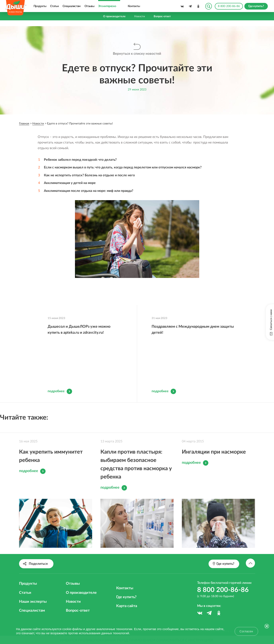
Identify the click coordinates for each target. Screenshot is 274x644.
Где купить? (126, 590)
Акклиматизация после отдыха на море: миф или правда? (89, 190)
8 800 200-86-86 (229, 6)
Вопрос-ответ (162, 16)
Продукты (40, 6)
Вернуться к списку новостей (137, 54)
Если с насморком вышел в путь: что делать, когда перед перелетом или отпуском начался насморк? (123, 167)
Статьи (54, 6)
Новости (140, 16)
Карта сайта (127, 599)
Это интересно (107, 6)
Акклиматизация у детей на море (70, 183)
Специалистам (72, 6)
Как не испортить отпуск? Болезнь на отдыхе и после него (89, 175)
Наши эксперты (33, 595)
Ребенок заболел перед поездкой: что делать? (80, 160)
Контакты (134, 6)
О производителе (114, 16)
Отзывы (89, 6)
